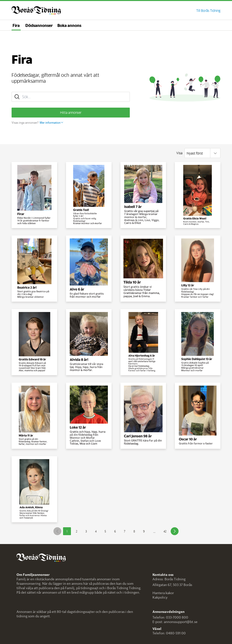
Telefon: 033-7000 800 (170, 617)
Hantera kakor (163, 593)
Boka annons (69, 25)
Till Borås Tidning (208, 11)
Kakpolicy (160, 597)
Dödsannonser (39, 25)
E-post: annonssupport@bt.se (175, 622)
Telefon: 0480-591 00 (169, 633)
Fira (16, 25)
